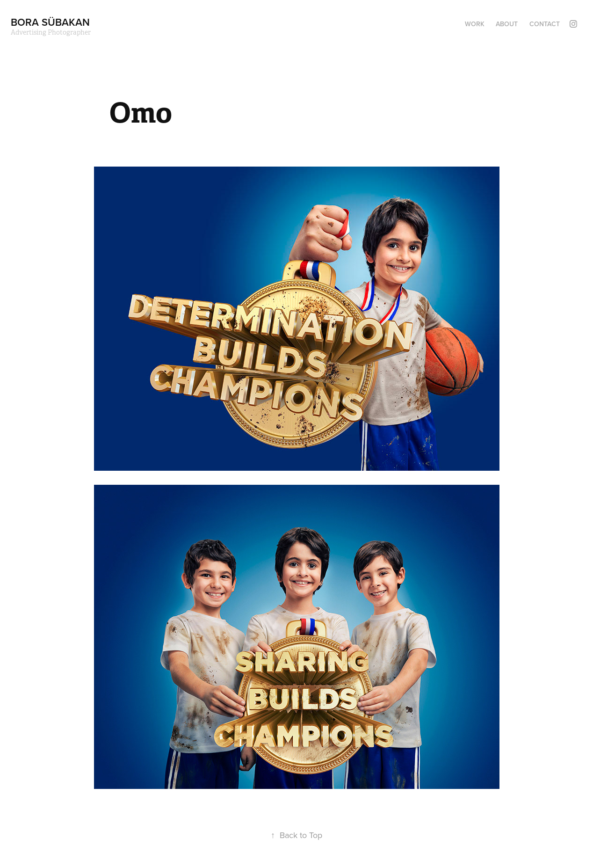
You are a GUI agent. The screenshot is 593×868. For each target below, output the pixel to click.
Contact (545, 24)
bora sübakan (50, 22)
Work (475, 24)
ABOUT (507, 24)
